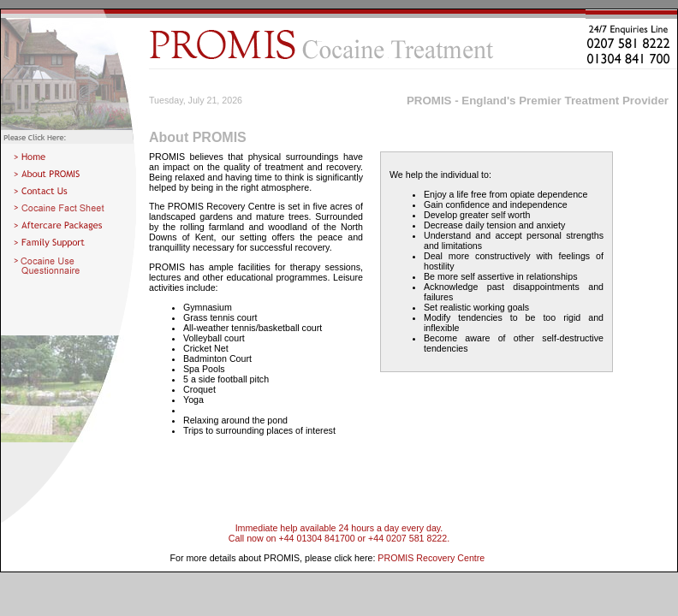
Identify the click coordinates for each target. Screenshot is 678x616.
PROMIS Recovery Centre (431, 558)
